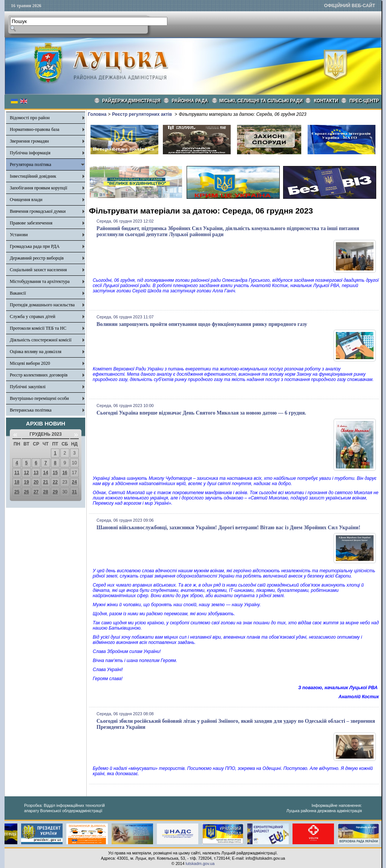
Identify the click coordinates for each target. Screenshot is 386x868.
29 (55, 492)
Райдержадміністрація (131, 101)
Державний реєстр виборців (37, 258)
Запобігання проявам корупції (38, 188)
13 (36, 473)
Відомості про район (30, 118)
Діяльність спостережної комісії (41, 340)
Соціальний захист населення (38, 270)
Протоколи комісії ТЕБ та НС (38, 328)
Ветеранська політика (31, 410)
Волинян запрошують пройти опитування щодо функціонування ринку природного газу (202, 324)
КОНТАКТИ (326, 101)
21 (45, 482)
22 (55, 482)
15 (55, 473)
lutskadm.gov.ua (200, 863)
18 (17, 482)
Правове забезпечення (31, 223)
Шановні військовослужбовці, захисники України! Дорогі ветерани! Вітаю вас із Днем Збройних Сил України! (228, 528)
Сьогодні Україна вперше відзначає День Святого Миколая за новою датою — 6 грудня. (201, 413)
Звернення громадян (29, 141)
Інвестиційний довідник (33, 176)
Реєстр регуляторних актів (142, 114)
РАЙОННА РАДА (190, 101)
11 (17, 473)
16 (65, 473)
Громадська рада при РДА (35, 246)
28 (45, 492)
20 (36, 482)
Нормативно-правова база (34, 129)
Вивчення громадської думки (38, 211)
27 (36, 492)
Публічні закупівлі (28, 387)
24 (74, 482)
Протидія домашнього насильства (42, 305)
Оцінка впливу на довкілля (36, 352)
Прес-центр (364, 101)
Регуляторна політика (31, 164)
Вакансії (18, 293)
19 (26, 482)
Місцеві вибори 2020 (30, 363)
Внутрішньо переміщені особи (39, 398)
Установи (19, 235)
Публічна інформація (30, 153)
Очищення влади (26, 200)
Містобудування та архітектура (40, 281)
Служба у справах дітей (33, 316)
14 (45, 473)
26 (26, 492)
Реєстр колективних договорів (39, 375)
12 (26, 473)
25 (17, 492)
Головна (97, 114)
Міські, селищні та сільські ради (261, 101)
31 (74, 492)
